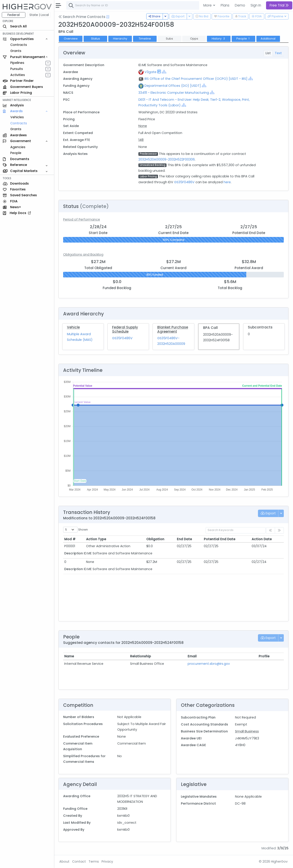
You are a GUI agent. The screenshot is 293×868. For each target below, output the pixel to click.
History (219, 39)
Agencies (18, 147)
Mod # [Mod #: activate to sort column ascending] (70, 539)
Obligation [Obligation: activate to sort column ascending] (155, 539)
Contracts (19, 45)
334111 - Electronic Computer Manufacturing (174, 93)
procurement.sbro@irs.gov (209, 664)
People (16, 153)
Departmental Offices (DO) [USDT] (173, 86)
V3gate (150, 72)
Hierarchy (120, 39)
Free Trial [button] (279, 5)
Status (95, 39)
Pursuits (17, 69)
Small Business (247, 731)
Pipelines (17, 63)
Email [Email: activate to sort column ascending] (192, 656)
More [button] (208, 5)
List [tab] (268, 53)
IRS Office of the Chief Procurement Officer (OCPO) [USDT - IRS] (196, 79)
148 (141, 140)
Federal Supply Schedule (125, 329)
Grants (16, 51)
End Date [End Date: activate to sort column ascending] (184, 539)
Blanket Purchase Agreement (173, 329)
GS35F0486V (184, 182)
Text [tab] (278, 53)
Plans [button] (225, 5)
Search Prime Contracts (82, 17)
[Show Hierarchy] (164, 72)
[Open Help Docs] (108, 17)
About (64, 861)
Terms (94, 861)
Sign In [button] (256, 5)
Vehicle (73, 327)
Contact (79, 861)
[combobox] (134, 5)
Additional (268, 39)
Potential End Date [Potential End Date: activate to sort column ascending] (220, 539)
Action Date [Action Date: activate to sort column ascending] (262, 539)
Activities (18, 75)
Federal (14, 15)
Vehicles (17, 117)
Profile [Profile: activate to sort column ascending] (264, 656)
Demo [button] (240, 5)
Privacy (107, 861)
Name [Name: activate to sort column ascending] (69, 656)
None (143, 126)
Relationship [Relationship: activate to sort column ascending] (141, 656)
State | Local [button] (39, 15)
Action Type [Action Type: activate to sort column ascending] (96, 539)
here (227, 182)
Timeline (145, 39)
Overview (71, 39)
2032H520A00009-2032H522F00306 (167, 159)
